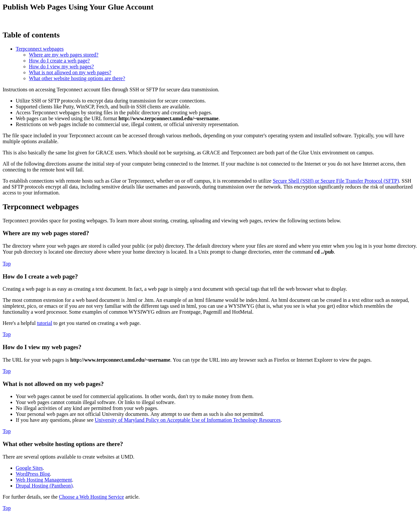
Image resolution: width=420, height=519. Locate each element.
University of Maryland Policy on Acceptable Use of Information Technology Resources (188, 420)
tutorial (45, 323)
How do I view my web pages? (61, 67)
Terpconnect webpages (40, 49)
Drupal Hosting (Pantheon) (44, 486)
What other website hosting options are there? (77, 78)
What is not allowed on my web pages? (70, 72)
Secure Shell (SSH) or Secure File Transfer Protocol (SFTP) (336, 181)
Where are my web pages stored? (64, 55)
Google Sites (29, 468)
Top (7, 264)
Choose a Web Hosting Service (92, 497)
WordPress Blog (33, 474)
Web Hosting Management (44, 480)
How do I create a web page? (59, 61)
